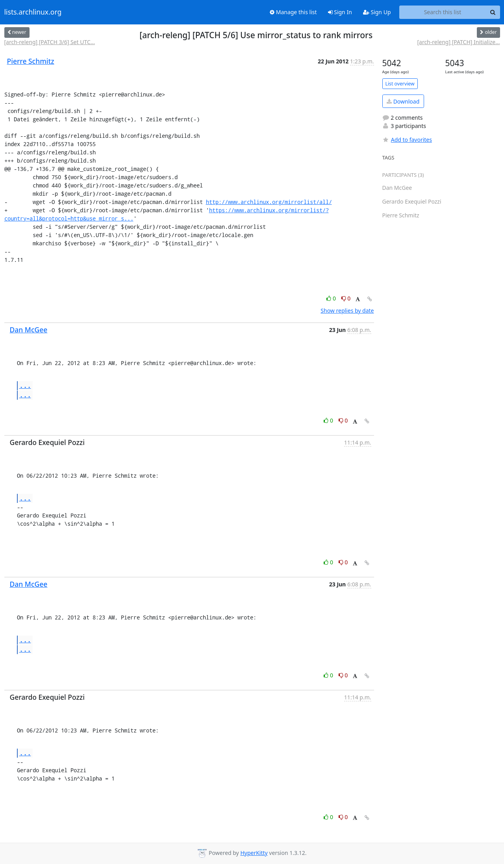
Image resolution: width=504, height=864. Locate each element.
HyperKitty (254, 853)
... (25, 385)
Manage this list (293, 12)
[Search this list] (443, 12)
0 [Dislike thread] (346, 298)
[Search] (493, 12)
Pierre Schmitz (31, 61)
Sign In (340, 12)
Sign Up (377, 12)
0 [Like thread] (332, 298)
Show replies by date (347, 311)
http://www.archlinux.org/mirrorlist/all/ (269, 202)
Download (403, 101)
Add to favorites (407, 140)
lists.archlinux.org (33, 12)
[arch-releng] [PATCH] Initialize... (458, 42)
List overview (400, 84)
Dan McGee (29, 330)
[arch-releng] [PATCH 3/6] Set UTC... (50, 42)
